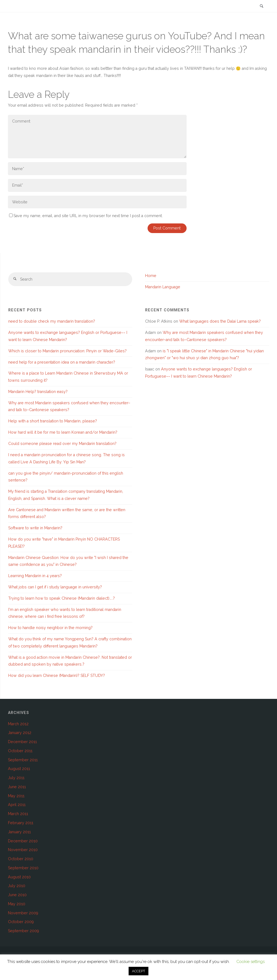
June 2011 (17, 787)
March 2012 (18, 724)
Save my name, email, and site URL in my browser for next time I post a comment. (86, 216)
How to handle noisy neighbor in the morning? (50, 628)
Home (151, 276)
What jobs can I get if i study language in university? (55, 587)
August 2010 (19, 877)
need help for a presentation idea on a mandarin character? (62, 362)
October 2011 (20, 751)
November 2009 (23, 913)
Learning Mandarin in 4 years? (35, 576)
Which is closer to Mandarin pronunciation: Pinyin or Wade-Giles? (67, 351)
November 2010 (23, 850)
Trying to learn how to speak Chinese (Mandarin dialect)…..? (62, 598)
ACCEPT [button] (138, 971)
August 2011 (19, 769)
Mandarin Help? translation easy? (38, 392)
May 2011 (16, 796)
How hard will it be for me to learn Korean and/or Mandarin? (63, 432)
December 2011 (22, 742)
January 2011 (19, 832)
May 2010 (17, 904)
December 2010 (23, 841)
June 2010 (17, 895)
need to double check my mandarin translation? (52, 321)
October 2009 (21, 922)
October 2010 (21, 859)
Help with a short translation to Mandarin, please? (53, 421)
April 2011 (17, 805)
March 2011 (18, 814)
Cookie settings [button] (250, 962)
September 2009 (23, 931)
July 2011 (16, 778)
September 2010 (23, 868)
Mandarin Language (163, 287)
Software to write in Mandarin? (35, 528)
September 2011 (23, 760)
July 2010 (17, 886)
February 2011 (21, 823)
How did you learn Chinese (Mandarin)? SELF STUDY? (57, 676)
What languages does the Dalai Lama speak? (220, 321)
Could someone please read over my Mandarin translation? (62, 444)
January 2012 (20, 733)
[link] (262, 6)
